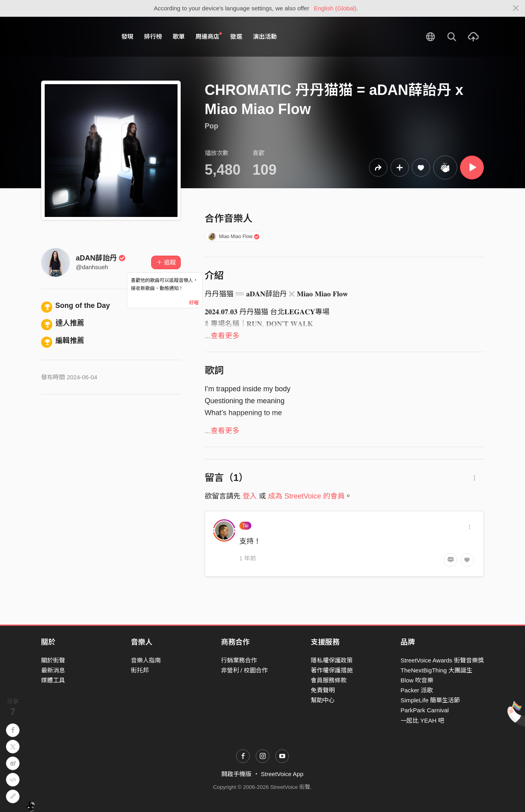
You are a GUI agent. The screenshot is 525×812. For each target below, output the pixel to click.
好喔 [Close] (194, 303)
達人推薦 (63, 323)
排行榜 (153, 36)
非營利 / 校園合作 (245, 670)
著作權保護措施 (332, 670)
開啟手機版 (236, 774)
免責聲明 (323, 690)
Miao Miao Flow (234, 237)
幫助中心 (323, 700)
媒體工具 (53, 680)
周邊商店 (209, 36)
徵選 (236, 36)
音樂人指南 (146, 660)
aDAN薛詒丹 (101, 258)
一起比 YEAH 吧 (422, 720)
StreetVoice (74, 37)
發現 (127, 36)
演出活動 (265, 36)
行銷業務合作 (239, 660)
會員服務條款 (329, 680)
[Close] (516, 8)
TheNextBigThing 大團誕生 (436, 670)
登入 (250, 496)
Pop (211, 126)
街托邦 (140, 670)
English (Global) (335, 8)
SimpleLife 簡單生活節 (430, 700)
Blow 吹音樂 (417, 680)
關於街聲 (53, 660)
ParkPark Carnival (425, 710)
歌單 (179, 36)
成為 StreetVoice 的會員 (306, 496)
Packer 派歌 (417, 690)
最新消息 (53, 670)
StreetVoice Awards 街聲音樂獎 (442, 660)
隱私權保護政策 (332, 660)
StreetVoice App (282, 774)
